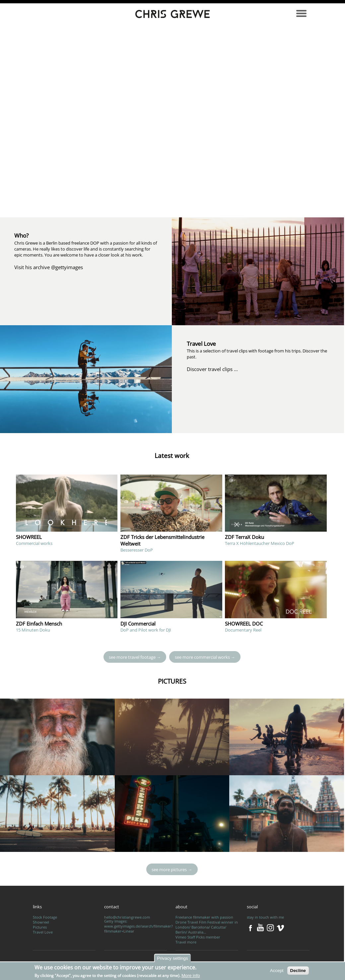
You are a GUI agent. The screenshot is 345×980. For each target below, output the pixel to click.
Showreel (41, 922)
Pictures (40, 927)
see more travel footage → (135, 657)
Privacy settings (172, 958)
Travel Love (43, 932)
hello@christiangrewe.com (127, 917)
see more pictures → (172, 869)
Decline (298, 971)
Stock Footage (45, 917)
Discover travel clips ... (212, 369)
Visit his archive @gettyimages (49, 267)
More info (191, 976)
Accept (277, 971)
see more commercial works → (205, 657)
